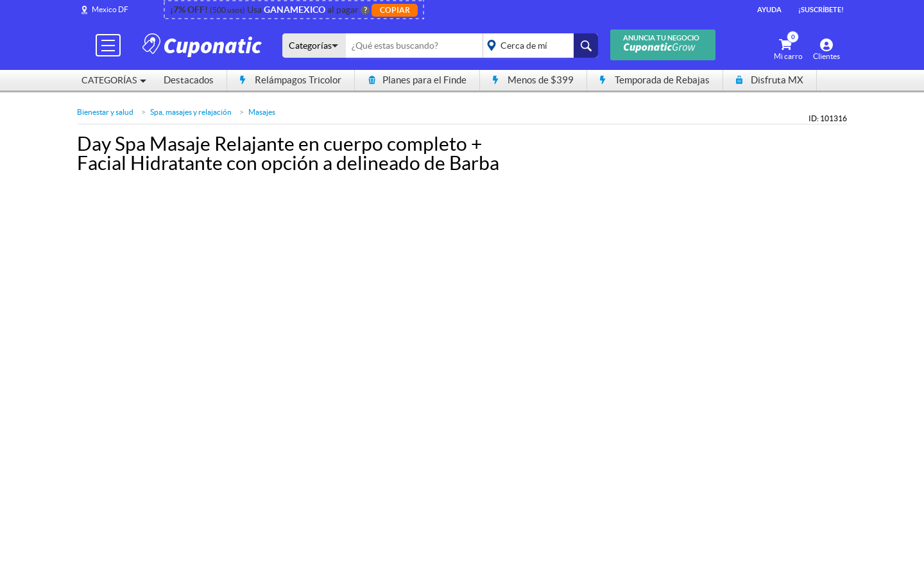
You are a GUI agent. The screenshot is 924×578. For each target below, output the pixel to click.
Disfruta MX (770, 80)
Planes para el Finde (417, 80)
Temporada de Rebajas (655, 80)
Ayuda (769, 10)
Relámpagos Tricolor (291, 80)
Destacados (189, 80)
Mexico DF (110, 9)
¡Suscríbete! (821, 10)
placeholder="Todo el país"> (538, 46)
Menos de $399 (533, 80)
